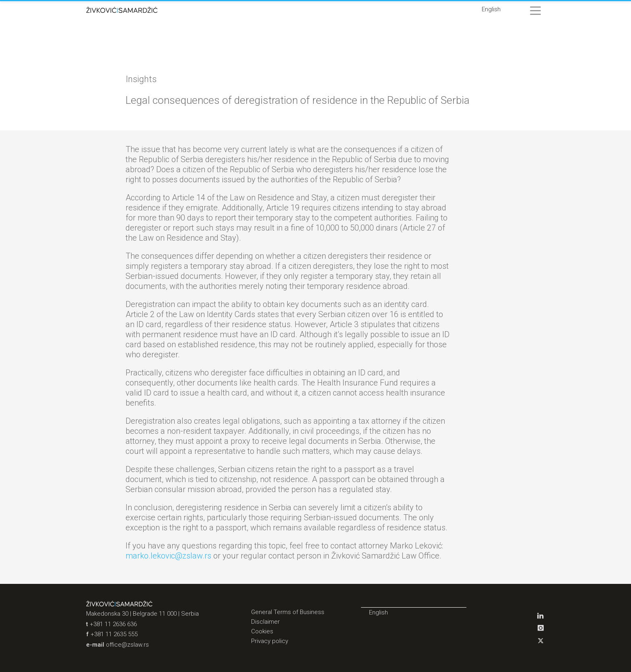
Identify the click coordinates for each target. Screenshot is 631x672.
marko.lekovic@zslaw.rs (168, 556)
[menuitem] (491, 10)
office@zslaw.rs (127, 645)
